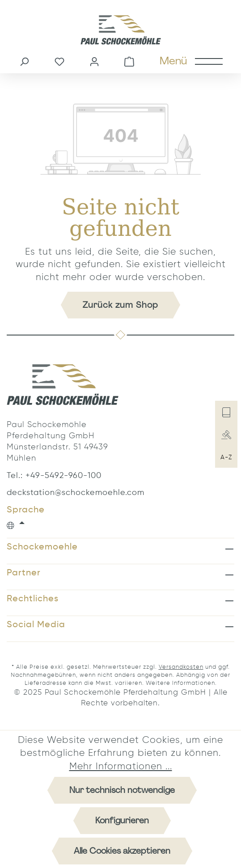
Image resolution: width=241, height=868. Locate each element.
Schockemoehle (42, 547)
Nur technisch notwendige (122, 790)
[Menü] (191, 61)
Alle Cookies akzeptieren (122, 851)
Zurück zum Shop (120, 305)
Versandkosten (181, 667)
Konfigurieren (122, 820)
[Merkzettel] (59, 61)
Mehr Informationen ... (121, 767)
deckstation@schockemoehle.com (63, 493)
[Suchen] (24, 61)
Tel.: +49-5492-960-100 (54, 476)
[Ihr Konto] (94, 61)
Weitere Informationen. (181, 683)
